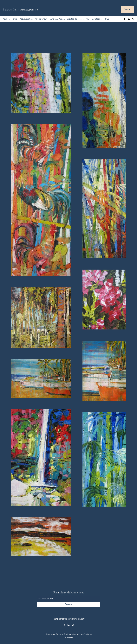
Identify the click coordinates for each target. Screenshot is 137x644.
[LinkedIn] (129, 19)
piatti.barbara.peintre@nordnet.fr (69, 619)
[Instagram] (133, 19)
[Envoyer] (68, 604)
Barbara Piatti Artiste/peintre (20, 9)
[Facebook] (124, 19)
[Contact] (128, 9)
